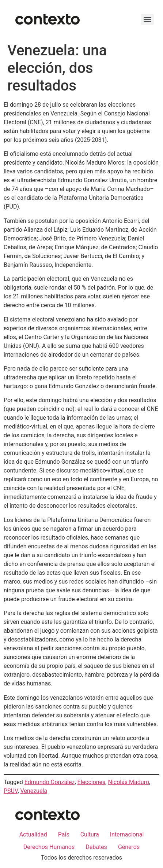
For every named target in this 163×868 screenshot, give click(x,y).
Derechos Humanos (49, 847)
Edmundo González (50, 782)
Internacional (127, 834)
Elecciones (92, 782)
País (64, 834)
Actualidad (33, 834)
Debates (96, 847)
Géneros (129, 847)
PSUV (11, 791)
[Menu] (147, 19)
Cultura (90, 834)
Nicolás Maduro (128, 782)
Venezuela (34, 791)
